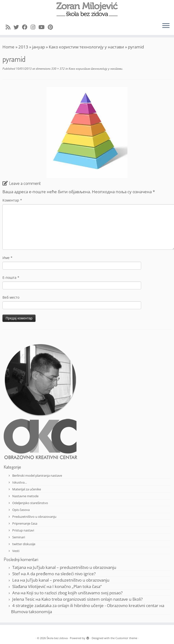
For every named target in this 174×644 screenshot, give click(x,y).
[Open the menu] (166, 26)
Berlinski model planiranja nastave (37, 475)
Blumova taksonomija (31, 612)
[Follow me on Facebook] (26, 27)
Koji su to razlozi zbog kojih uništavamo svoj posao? (75, 593)
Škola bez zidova (57, 638)
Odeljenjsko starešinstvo (30, 503)
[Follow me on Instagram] (35, 27)
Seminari (19, 537)
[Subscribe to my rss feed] (10, 27)
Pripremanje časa (25, 523)
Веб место (11, 297)
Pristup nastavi (23, 530)
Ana (16, 593)
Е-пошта (11, 277)
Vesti (16, 551)
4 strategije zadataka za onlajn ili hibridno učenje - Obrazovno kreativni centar (85, 605)
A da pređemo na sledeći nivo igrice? (61, 574)
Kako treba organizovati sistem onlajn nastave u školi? (92, 599)
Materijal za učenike (27, 489)
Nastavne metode (25, 496)
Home (8, 47)
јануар (38, 47)
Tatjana (19, 567)
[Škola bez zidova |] (87, 9)
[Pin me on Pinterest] (52, 27)
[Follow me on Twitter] (18, 27)
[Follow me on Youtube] (43, 27)
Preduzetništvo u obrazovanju (34, 517)
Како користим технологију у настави (86, 47)
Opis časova (21, 510)
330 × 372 (58, 69)
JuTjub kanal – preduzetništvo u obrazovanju (75, 567)
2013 (23, 47)
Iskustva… (20, 482)
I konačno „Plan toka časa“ (77, 586)
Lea (16, 580)
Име (7, 258)
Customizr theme (126, 638)
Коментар (12, 200)
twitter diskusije (24, 544)
